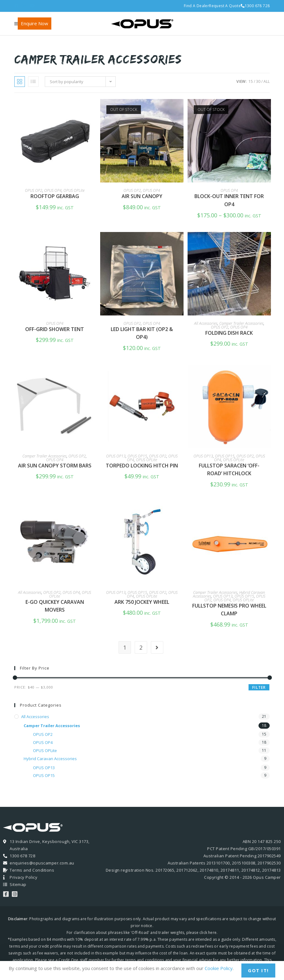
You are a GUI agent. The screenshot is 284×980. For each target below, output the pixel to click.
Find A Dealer (196, 6)
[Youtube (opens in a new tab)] (32, 6)
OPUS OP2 (34, 190)
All (267, 81)
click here (208, 933)
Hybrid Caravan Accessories (50, 759)
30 (258, 81)
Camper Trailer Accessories (241, 323)
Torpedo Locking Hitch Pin (142, 466)
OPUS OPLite (74, 190)
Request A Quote (225, 6)
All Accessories (206, 323)
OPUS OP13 (116, 456)
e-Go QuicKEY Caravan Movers (55, 606)
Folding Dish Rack (229, 333)
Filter (259, 687)
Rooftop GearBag (55, 196)
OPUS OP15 (137, 456)
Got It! (258, 970)
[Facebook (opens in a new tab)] (17, 6)
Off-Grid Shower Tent (55, 329)
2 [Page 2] (141, 647)
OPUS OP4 (53, 190)
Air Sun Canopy (142, 196)
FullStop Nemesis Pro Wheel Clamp (229, 610)
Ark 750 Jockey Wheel (142, 602)
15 (251, 81)
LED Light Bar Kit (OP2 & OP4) (142, 333)
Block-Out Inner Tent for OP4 (229, 200)
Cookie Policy (219, 968)
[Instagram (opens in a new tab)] (24, 6)
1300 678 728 (255, 6)
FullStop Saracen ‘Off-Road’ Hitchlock (229, 470)
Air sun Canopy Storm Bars (55, 466)
